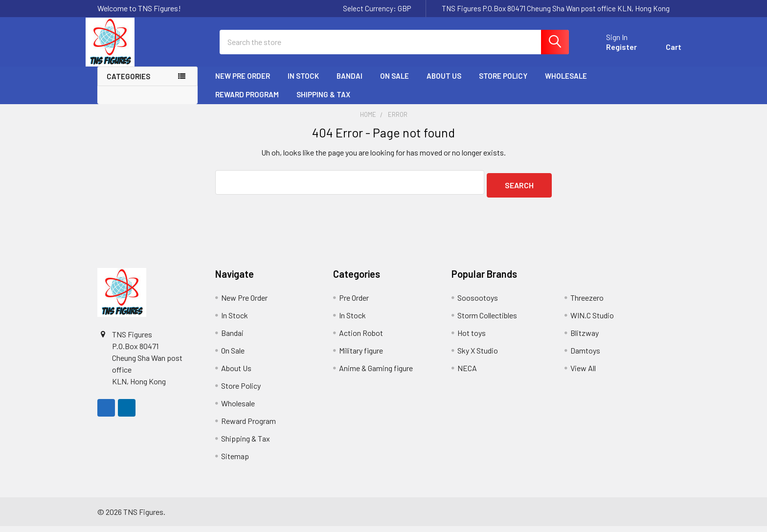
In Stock (303, 85)
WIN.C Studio (592, 321)
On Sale (395, 85)
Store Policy (503, 85)
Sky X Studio (478, 356)
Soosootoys (478, 303)
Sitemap (235, 462)
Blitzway (585, 339)
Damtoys (585, 356)
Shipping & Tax (323, 103)
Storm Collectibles (487, 321)
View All (583, 374)
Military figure (361, 356)
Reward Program (247, 103)
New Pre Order (243, 85)
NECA (467, 374)
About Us (444, 85)
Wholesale (566, 85)
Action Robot (361, 339)
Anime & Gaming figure (376, 374)
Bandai (350, 85)
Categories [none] (128, 85)
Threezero (587, 303)
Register (610, 53)
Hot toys (472, 339)
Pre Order (354, 303)
